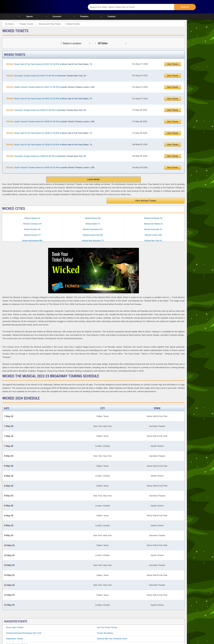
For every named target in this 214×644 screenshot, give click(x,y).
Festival (112, 16)
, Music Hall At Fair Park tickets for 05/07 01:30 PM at (49, 64)
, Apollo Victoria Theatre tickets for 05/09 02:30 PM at (50, 167)
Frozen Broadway (105, 633)
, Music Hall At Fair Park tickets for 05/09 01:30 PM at (49, 144)
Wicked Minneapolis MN (32, 241)
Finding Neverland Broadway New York (24, 633)
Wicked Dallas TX (93, 224)
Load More (93, 179)
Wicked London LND (153, 235)
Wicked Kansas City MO (93, 235)
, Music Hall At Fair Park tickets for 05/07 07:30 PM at (49, 99)
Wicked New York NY (153, 241)
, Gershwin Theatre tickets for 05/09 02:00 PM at (46, 156)
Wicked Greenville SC (153, 229)
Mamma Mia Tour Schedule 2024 (112, 639)
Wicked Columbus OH (32, 224)
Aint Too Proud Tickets (107, 627)
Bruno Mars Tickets (15, 627)
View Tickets (173, 64)
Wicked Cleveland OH (153, 218)
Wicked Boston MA (93, 218)
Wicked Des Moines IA (153, 224)
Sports (30, 16)
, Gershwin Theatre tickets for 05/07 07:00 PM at (46, 76)
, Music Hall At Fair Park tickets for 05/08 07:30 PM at (49, 133)
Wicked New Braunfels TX (93, 241)
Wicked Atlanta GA (32, 218)
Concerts (57, 16)
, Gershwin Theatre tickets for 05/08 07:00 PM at (46, 110)
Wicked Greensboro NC (93, 229)
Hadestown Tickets (15, 639)
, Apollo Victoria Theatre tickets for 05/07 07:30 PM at (50, 87)
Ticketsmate (49, 7)
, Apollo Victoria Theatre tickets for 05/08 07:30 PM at (50, 121)
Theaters (84, 16)
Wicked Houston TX (32, 235)
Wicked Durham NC (32, 229)
